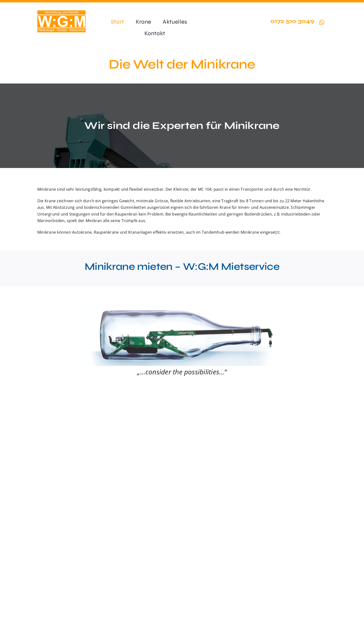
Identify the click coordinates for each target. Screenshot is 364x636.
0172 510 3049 (292, 21)
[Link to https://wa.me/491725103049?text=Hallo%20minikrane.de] (322, 22)
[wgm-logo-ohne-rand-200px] (61, 12)
